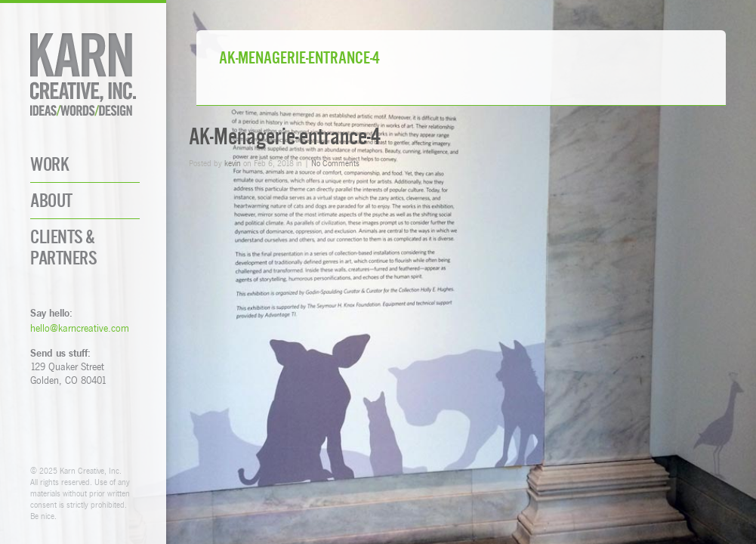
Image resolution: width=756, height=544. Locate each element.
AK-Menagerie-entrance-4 (285, 136)
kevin (233, 163)
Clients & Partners (63, 247)
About (51, 201)
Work (49, 164)
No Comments (335, 163)
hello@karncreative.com (80, 328)
